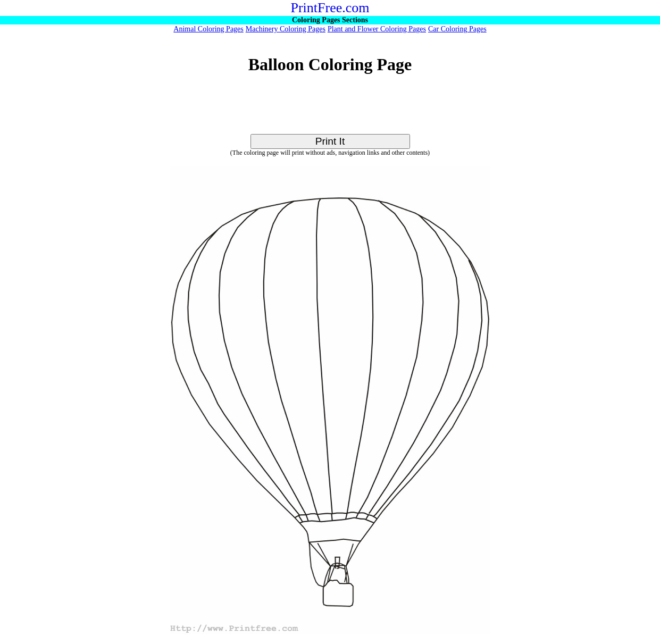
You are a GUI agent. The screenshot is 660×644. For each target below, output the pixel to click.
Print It (330, 141)
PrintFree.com (330, 8)
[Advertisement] (330, 110)
